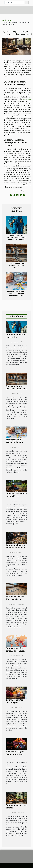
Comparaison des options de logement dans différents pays (16, 651)
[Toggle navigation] (5, 10)
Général (10, 20)
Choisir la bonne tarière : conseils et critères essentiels (17, 265)
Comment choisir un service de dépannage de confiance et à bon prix (16, 237)
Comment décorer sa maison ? (16, 806)
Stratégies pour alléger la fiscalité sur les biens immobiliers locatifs (16, 293)
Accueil (3, 20)
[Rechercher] (14, 3)
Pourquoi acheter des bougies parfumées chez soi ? (16, 702)
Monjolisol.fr (27, 99)
